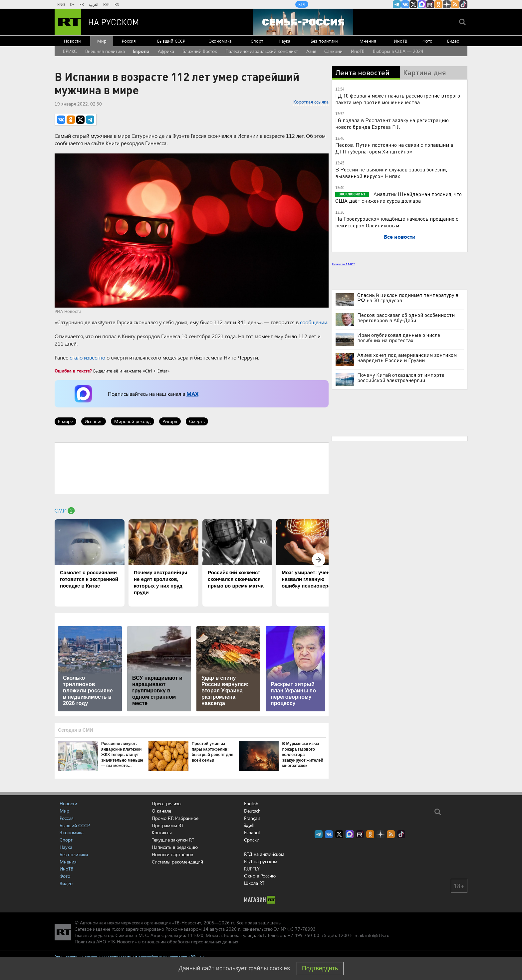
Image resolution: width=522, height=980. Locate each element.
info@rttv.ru (377, 935)
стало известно (87, 357)
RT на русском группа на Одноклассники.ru (438, 4)
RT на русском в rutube (430, 4)
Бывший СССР (171, 41)
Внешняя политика (105, 51)
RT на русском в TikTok (463, 4)
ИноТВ (400, 41)
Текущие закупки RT (173, 840)
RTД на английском (264, 854)
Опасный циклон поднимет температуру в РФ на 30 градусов (408, 298)
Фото (427, 41)
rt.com (118, 929)
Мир (102, 41)
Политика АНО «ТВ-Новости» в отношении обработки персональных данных (156, 942)
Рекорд (170, 421)
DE (72, 4)
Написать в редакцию (175, 847)
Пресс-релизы (167, 803)
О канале (161, 811)
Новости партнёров (172, 854)
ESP (106, 4)
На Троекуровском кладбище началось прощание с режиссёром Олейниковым (397, 222)
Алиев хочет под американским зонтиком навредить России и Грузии (407, 358)
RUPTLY (252, 869)
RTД (302, 4)
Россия (129, 41)
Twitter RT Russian (413, 4)
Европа (141, 51)
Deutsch (252, 811)
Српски (252, 840)
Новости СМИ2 (343, 264)
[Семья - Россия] (303, 22)
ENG (61, 4)
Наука (284, 41)
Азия (311, 51)
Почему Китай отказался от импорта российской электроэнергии (401, 377)
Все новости (400, 237)
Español (252, 833)
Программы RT (168, 825)
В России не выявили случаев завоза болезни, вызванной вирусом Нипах (391, 173)
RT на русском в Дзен (447, 4)
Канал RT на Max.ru (422, 4)
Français (252, 818)
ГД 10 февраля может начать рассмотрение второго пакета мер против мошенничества (398, 99)
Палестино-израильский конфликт (262, 51)
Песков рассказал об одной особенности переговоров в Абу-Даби (406, 318)
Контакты (162, 832)
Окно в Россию (260, 876)
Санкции (333, 51)
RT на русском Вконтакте (405, 4)
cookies (280, 968)
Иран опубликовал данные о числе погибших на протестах (399, 338)
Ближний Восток (200, 51)
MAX (192, 394)
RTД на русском (261, 861)
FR (82, 4)
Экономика (220, 41)
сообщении (314, 322)
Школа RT (254, 883)
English (251, 804)
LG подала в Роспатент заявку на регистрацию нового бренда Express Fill (392, 123)
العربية (94, 4)
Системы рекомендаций (177, 862)
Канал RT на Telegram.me (397, 4)
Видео (453, 41)
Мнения (368, 41)
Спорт (257, 41)
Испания (94, 421)
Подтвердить (320, 968)
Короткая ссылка (311, 102)
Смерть (197, 421)
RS (117, 4)
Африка (166, 51)
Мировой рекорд (132, 421)
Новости (72, 41)
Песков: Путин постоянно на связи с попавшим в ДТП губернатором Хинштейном (394, 148)
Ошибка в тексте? (73, 371)
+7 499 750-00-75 (307, 935)
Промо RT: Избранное (175, 818)
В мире (65, 421)
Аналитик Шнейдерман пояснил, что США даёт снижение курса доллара (398, 197)
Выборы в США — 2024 (398, 51)
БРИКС (70, 51)
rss (455, 4)
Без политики (324, 41)
